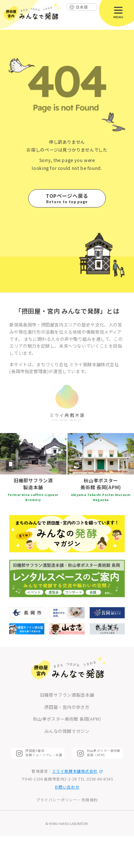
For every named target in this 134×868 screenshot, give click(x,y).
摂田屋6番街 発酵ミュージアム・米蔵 (44, 753)
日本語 (82, 7)
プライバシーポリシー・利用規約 (67, 800)
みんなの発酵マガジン (67, 731)
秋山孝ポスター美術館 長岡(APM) (67, 719)
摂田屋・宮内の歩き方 (67, 707)
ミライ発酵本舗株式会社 (77, 771)
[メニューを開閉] (118, 12)
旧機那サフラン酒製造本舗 (67, 695)
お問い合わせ (67, 787)
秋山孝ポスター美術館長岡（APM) (104, 753)
